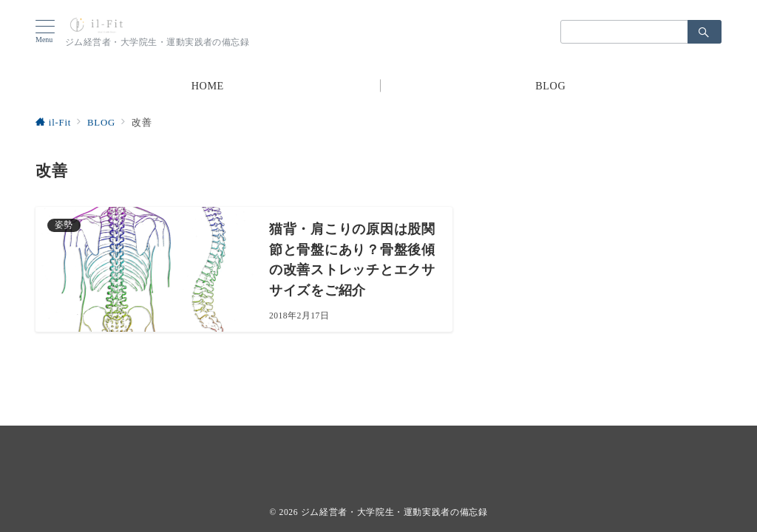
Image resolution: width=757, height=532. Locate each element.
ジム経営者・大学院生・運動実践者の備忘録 (394, 512)
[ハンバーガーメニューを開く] (50, 32)
